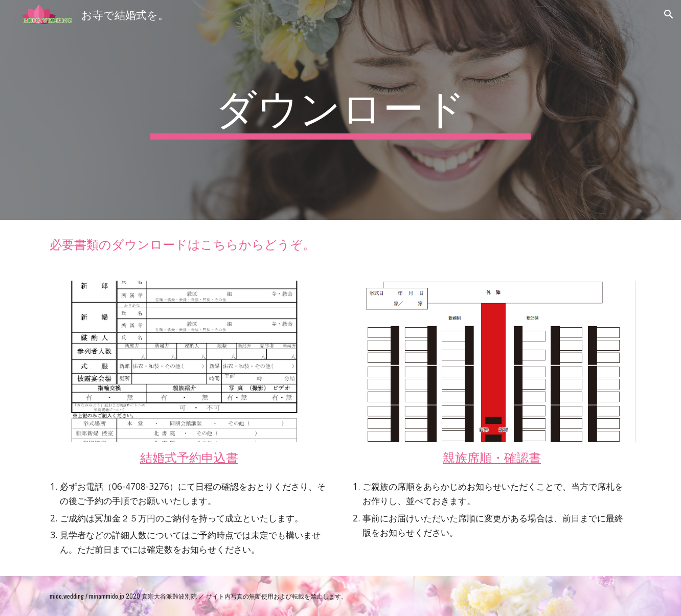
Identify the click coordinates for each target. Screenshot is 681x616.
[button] (669, 14)
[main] (340, 110)
